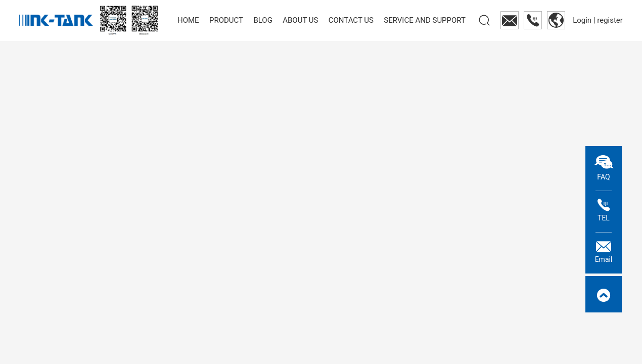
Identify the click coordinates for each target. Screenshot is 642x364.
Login (583, 20)
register (610, 20)
